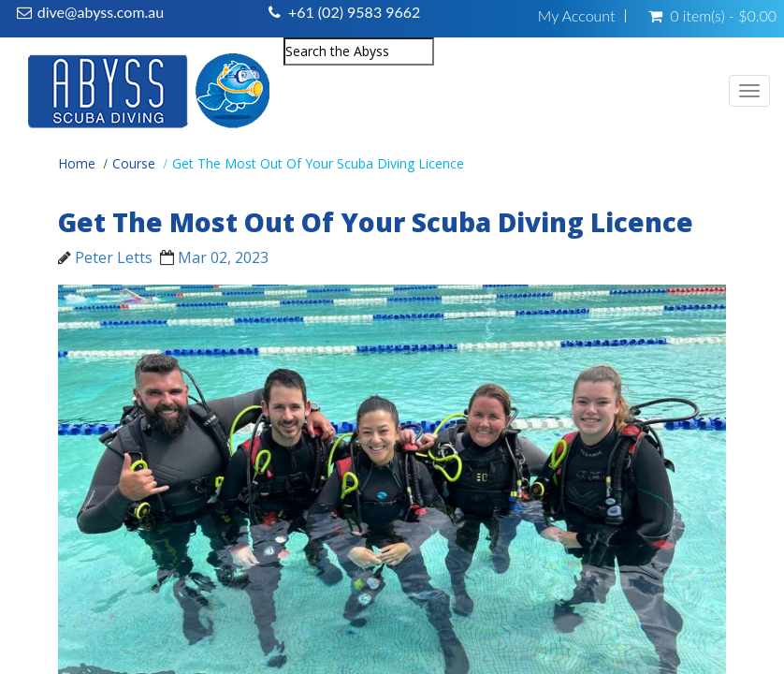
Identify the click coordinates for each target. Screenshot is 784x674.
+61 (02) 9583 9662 (354, 12)
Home (77, 163)
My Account (577, 16)
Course (134, 163)
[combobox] (359, 51)
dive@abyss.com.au (101, 12)
